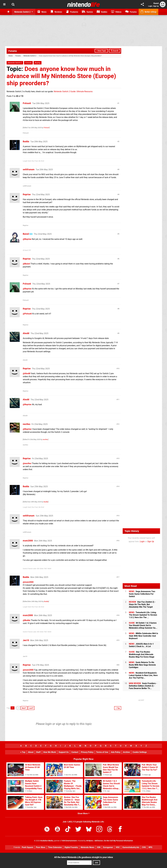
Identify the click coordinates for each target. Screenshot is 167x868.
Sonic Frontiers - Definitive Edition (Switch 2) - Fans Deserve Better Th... (143, 686)
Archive (126, 752)
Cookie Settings (140, 752)
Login (150, 6)
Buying (38, 63)
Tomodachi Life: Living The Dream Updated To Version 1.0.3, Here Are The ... (143, 615)
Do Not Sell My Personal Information (118, 841)
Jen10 (26, 640)
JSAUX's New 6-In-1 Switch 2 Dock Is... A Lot (141, 645)
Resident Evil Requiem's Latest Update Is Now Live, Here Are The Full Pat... (143, 675)
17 (118, 577)
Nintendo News (87, 847)
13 (118, 458)
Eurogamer (108, 847)
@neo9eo (27, 463)
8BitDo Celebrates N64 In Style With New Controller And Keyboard (143, 636)
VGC (118, 847)
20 (118, 665)
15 (118, 516)
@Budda (27, 620)
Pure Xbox (41, 847)
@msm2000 (28, 582)
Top (23, 752)
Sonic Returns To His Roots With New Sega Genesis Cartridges (142, 665)
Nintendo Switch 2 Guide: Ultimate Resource (73, 91)
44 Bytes (90, 841)
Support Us (64, 752)
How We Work (50, 752)
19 (118, 640)
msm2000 (28, 541)
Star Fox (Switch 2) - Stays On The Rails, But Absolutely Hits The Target (142, 604)
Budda (26, 141)
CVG (144, 847)
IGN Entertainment (69, 841)
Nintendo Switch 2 (30, 56)
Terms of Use (102, 752)
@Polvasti (27, 314)
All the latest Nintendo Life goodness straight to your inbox (84, 857)
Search (115, 51)
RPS (150, 847)
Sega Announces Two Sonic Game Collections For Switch (142, 594)
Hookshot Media (47, 841)
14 (118, 486)
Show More (83, 813)
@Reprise (27, 239)
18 (118, 615)
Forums (13, 51)
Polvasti (27, 103)
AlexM (26, 333)
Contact (75, 752)
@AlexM (27, 373)
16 (118, 541)
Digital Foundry (71, 847)
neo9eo (27, 424)
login (49, 724)
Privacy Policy (87, 752)
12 (118, 424)
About (31, 752)
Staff (38, 752)
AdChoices (99, 841)
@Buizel (26, 264)
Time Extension (55, 847)
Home (11, 56)
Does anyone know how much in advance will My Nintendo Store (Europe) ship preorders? (61, 76)
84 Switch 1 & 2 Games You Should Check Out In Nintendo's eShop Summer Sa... (143, 625)
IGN (99, 847)
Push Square (28, 847)
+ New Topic (101, 51)
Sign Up (156, 6)
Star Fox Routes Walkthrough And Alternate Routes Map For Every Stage (142, 654)
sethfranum (29, 169)
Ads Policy (116, 752)
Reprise (27, 194)
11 (118, 399)
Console (28, 63)
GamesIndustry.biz (131, 847)
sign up (61, 724)
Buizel (26, 234)
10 (118, 368)
